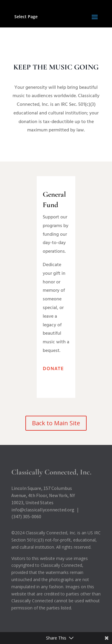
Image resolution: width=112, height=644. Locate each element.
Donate (53, 368)
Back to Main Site (56, 423)
